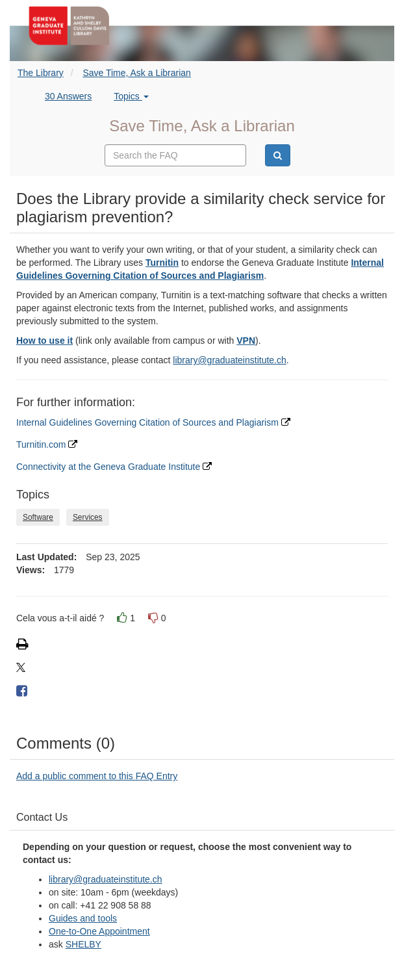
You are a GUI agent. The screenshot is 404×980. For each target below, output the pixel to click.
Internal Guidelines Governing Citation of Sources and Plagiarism (153, 422)
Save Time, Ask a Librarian (137, 73)
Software (38, 517)
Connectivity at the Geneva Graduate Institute (114, 467)
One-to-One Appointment (99, 931)
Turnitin (162, 263)
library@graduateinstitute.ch (230, 360)
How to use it (44, 341)
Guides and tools (83, 918)
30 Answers (68, 96)
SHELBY (83, 944)
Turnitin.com (47, 445)
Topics (131, 96)
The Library (41, 73)
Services (88, 517)
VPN (246, 341)
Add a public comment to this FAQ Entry (97, 776)
